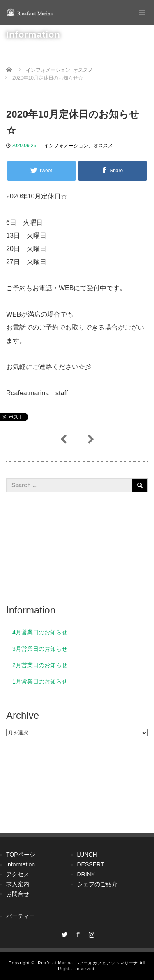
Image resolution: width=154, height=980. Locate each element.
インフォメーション (66, 146)
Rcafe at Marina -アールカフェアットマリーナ (88, 963)
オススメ (103, 146)
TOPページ (21, 855)
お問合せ (18, 894)
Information (21, 864)
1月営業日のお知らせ (40, 681)
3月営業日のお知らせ (40, 649)
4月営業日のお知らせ (40, 632)
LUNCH (87, 855)
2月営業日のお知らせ (40, 665)
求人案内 (18, 884)
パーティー (21, 916)
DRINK (86, 874)
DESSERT (91, 864)
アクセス (18, 874)
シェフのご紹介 (97, 884)
